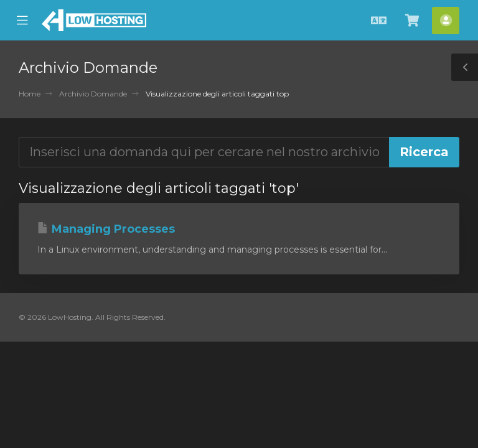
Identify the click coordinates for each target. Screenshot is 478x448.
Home (30, 94)
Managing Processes (106, 229)
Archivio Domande (93, 94)
